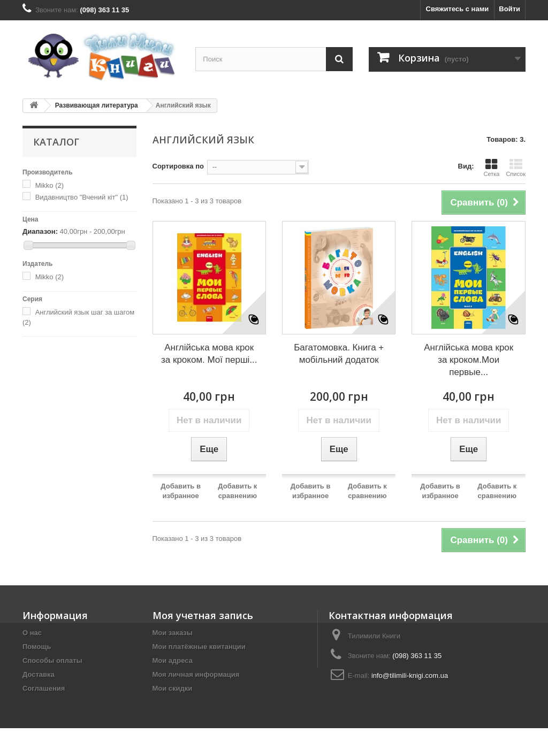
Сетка (491, 167)
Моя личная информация (196, 674)
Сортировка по (178, 166)
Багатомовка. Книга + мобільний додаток (339, 354)
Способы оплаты (52, 660)
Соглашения (44, 688)
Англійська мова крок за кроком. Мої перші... (209, 354)
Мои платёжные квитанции (199, 647)
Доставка (39, 674)
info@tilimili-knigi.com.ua (410, 675)
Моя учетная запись (203, 615)
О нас (32, 633)
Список (516, 167)
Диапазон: (40, 231)
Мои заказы (173, 633)
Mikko (50, 185)
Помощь (37, 647)
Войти (509, 9)
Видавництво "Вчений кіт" (82, 197)
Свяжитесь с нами (458, 9)
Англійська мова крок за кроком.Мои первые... (469, 360)
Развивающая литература (97, 105)
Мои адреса (173, 660)
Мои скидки (173, 688)
